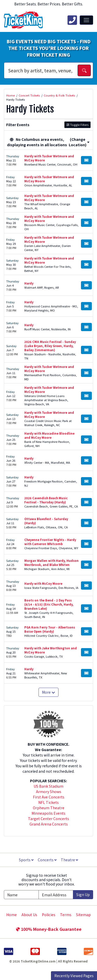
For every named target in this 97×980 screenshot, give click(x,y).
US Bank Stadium (48, 786)
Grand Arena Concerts (49, 824)
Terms (66, 915)
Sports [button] (26, 860)
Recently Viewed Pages (74, 976)
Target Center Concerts (48, 819)
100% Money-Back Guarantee (49, 929)
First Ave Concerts (49, 797)
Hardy (29, 283)
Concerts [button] (47, 860)
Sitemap (83, 915)
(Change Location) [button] (79, 142)
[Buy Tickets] (86, 160)
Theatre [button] (69, 860)
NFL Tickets (48, 802)
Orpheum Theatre (49, 808)
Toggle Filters (77, 125)
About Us (29, 915)
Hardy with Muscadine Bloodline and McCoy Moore (49, 435)
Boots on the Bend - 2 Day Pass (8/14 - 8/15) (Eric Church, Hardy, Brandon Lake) (49, 604)
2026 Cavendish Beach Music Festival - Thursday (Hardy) (46, 500)
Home (12, 915)
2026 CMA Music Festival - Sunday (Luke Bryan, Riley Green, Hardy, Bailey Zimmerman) (50, 346)
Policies (49, 915)
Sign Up (83, 895)
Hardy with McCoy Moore (43, 583)
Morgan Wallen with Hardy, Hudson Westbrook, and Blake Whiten (51, 563)
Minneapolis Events (48, 813)
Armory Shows (49, 792)
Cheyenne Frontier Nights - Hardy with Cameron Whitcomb (50, 542)
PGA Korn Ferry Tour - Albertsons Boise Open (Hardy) (50, 629)
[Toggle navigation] (86, 20)
